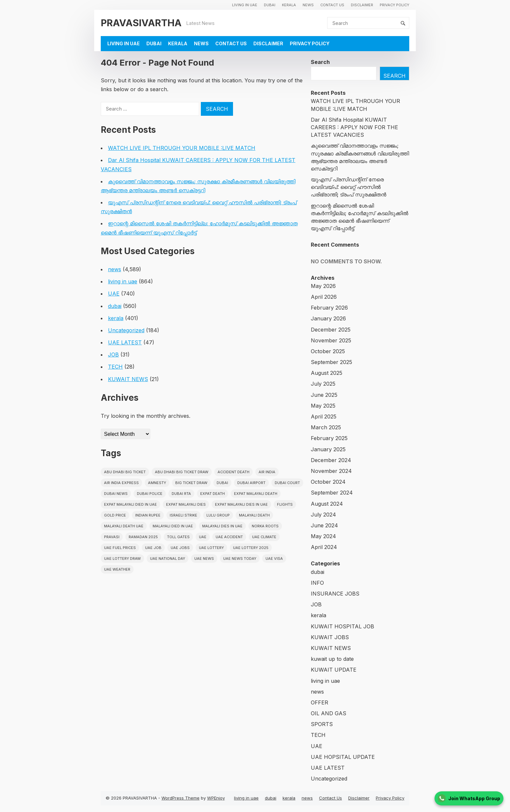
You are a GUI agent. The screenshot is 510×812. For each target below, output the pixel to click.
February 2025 (329, 438)
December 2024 (331, 460)
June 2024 (324, 525)
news (308, 5)
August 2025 (327, 373)
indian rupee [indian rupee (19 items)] (148, 515)
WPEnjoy (216, 798)
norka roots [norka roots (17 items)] (265, 526)
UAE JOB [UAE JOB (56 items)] (153, 548)
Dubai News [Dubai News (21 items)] (116, 494)
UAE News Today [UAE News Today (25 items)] (240, 558)
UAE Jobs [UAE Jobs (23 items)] (180, 548)
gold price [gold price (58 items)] (115, 515)
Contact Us (332, 5)
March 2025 (326, 427)
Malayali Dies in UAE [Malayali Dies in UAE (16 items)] (222, 526)
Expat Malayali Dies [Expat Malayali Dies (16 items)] (186, 504)
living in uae (245, 5)
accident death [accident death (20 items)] (234, 472)
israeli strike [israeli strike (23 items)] (183, 515)
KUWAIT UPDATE (334, 670)
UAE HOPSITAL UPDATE (343, 757)
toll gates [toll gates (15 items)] (178, 537)
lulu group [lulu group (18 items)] (218, 515)
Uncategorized (126, 330)
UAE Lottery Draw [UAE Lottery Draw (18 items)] (122, 558)
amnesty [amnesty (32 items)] (157, 483)
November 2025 (331, 340)
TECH (115, 367)
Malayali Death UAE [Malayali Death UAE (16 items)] (124, 526)
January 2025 (328, 449)
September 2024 (332, 493)
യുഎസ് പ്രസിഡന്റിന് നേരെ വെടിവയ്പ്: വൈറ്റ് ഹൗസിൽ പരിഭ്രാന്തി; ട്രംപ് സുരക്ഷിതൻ (349, 187)
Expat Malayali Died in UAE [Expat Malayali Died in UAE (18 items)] (130, 504)
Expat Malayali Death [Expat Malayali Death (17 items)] (256, 494)
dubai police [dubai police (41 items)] (150, 494)
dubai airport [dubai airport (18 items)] (251, 483)
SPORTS (322, 724)
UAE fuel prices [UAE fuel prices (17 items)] (120, 548)
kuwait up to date (332, 659)
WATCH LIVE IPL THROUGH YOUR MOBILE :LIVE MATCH (182, 148)
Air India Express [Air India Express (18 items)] (121, 483)
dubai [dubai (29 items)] (222, 483)
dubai (270, 5)
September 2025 (331, 362)
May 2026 (323, 286)
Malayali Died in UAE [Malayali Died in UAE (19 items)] (173, 526)
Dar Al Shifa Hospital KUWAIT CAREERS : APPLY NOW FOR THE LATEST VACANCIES (354, 127)
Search (320, 62)
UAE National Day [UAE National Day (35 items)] (168, 558)
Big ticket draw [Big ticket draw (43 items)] (191, 483)
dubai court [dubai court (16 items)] (287, 483)
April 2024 (324, 547)
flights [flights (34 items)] (285, 504)
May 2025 (323, 406)
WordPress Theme (181, 798)
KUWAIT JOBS (330, 637)
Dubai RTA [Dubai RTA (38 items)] (181, 494)
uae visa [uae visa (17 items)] (274, 558)
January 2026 (328, 318)
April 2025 (324, 416)
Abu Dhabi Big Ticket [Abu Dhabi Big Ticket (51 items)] (125, 472)
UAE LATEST (125, 342)
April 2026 (324, 297)
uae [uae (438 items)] (203, 537)
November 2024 (331, 471)
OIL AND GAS (329, 713)
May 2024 (323, 536)
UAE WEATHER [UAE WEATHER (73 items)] (117, 569)
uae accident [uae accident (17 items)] (229, 537)
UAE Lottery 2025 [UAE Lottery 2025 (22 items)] (251, 548)
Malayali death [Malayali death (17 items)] (254, 515)
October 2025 (328, 351)
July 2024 (323, 515)
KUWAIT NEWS (128, 379)
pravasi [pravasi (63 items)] (112, 537)
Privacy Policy (394, 5)
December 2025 (331, 330)
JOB (113, 355)
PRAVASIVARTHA (141, 23)
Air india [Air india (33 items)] (267, 472)
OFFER (319, 702)
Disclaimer (362, 5)
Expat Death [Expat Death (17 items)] (212, 494)
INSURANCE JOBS (335, 594)
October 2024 (328, 482)
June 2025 (324, 395)
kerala (289, 5)
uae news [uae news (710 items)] (204, 558)
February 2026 (329, 308)
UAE (114, 294)
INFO (317, 583)
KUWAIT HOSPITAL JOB (342, 626)
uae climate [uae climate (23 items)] (264, 537)
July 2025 (323, 384)
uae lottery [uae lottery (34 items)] (211, 548)
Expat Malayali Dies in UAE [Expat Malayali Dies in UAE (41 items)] (241, 504)
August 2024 (327, 504)
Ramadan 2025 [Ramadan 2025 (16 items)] (143, 537)
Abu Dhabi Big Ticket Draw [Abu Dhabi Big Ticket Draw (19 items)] (182, 472)
